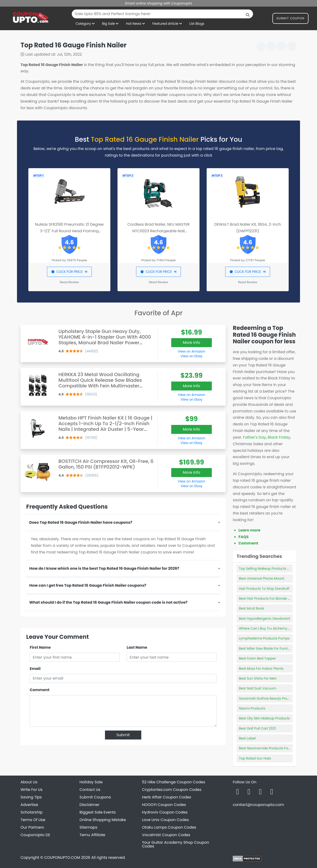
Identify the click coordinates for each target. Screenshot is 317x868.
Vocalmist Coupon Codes (166, 835)
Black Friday (279, 437)
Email (35, 669)
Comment (40, 690)
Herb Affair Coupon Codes (167, 797)
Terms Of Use (33, 820)
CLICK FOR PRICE (69, 272)
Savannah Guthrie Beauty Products (268, 698)
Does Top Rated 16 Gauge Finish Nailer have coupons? (81, 522)
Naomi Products (252, 708)
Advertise (29, 805)
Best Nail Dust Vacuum (258, 688)
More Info (192, 343)
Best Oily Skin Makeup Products (264, 718)
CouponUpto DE (35, 835)
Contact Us (90, 790)
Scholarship (32, 812)
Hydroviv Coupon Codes (165, 812)
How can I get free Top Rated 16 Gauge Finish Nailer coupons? (88, 585)
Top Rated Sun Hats (255, 758)
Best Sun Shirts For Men (258, 678)
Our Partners (32, 827)
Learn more (249, 530)
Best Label (247, 738)
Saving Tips (31, 797)
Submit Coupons (95, 797)
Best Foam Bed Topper (257, 658)
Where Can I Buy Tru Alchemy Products (271, 628)
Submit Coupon (290, 19)
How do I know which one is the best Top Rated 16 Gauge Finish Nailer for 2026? (104, 568)
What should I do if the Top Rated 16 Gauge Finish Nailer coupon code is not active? (108, 602)
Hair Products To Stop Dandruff (264, 589)
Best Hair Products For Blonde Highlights (271, 598)
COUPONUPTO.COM (62, 858)
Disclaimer (89, 805)
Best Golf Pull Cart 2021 (257, 728)
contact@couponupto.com (258, 805)
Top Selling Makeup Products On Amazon (273, 569)
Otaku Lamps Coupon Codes (169, 827)
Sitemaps (88, 827)
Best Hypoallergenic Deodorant (265, 619)
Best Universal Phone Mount (262, 578)
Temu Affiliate (92, 835)
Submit (123, 735)
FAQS (244, 537)
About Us (29, 782)
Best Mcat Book (251, 608)
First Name (40, 647)
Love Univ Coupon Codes (165, 820)
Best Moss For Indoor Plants (261, 669)
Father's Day (254, 437)
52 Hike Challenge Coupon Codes (174, 782)
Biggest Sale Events (98, 812)
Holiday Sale (91, 782)
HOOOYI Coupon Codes (164, 805)
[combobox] (162, 14)
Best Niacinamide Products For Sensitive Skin (275, 748)
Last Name (137, 647)
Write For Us (31, 790)
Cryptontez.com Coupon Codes (172, 790)
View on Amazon (192, 351)
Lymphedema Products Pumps (264, 638)
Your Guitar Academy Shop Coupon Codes (175, 844)
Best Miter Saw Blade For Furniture (267, 648)
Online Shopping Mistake (103, 820)
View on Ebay (192, 356)
